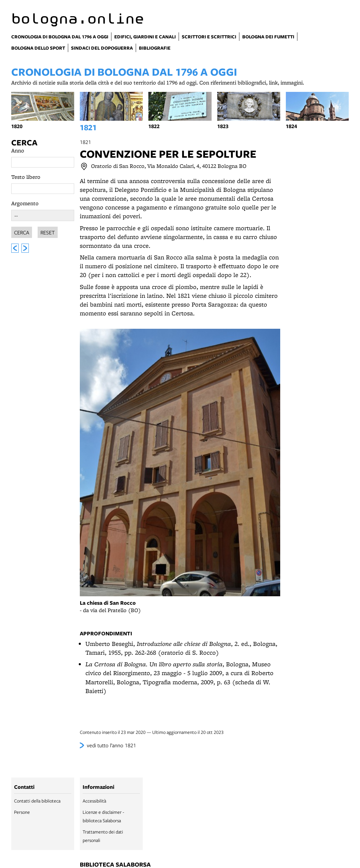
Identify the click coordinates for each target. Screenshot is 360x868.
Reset (48, 231)
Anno (18, 150)
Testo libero (26, 177)
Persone (22, 812)
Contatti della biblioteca (37, 801)
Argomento (25, 203)
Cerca (24, 143)
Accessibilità (94, 801)
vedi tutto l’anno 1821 (111, 745)
